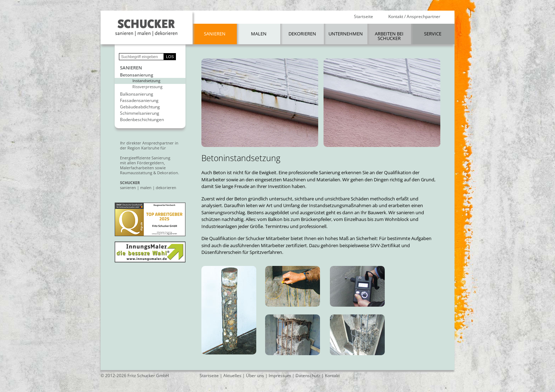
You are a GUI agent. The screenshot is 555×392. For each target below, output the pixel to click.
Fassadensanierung (139, 101)
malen (146, 188)
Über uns (255, 376)
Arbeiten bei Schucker (389, 36)
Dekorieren (302, 34)
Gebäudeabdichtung (140, 107)
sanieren (128, 188)
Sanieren (215, 34)
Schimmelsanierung (140, 113)
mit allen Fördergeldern (142, 163)
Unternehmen (346, 34)
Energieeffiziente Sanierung (145, 158)
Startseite (364, 17)
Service (433, 34)
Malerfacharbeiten (137, 168)
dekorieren (166, 188)
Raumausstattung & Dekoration (149, 173)
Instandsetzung (146, 81)
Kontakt (332, 376)
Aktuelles (232, 376)
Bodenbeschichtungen (142, 120)
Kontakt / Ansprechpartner (414, 17)
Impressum (280, 376)
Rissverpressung (147, 87)
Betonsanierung (137, 75)
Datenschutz (308, 376)
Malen (259, 34)
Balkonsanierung (137, 94)
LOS (170, 57)
